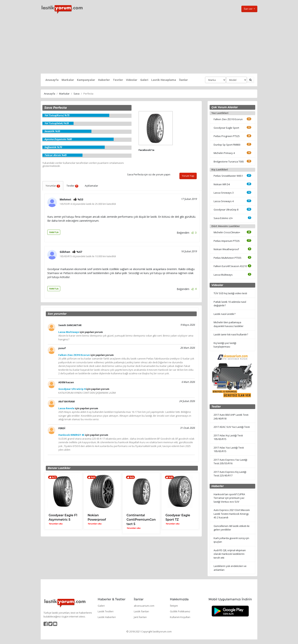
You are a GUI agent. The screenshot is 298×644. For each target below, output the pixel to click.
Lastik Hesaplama (164, 80)
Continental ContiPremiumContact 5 (141, 520)
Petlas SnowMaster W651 (228, 176)
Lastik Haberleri (107, 617)
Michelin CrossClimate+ (227, 232)
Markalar (68, 80)
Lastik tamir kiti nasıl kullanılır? (231, 334)
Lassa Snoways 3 (224, 193)
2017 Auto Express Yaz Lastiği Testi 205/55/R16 (230, 462)
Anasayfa (52, 80)
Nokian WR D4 (222, 184)
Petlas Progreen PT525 (227, 136)
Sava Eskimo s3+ (223, 218)
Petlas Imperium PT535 (227, 241)
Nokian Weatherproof (226, 249)
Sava (76, 94)
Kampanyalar (86, 80)
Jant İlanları (140, 617)
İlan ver (248, 9)
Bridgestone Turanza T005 (229, 162)
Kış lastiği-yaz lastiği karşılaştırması (225, 345)
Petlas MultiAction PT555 (227, 258)
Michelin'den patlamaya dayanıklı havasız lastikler (229, 324)
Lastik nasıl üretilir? (225, 314)
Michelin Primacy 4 (224, 153)
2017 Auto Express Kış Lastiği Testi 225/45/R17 (230, 474)
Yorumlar (53, 186)
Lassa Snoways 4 (224, 201)
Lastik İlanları (141, 611)
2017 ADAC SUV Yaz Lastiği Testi (232, 427)
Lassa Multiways (223, 275)
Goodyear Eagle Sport (226, 128)
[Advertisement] (149, 44)
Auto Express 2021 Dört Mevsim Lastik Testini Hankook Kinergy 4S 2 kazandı (232, 514)
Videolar (132, 80)
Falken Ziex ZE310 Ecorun (228, 119)
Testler (118, 80)
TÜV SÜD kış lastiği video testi (230, 293)
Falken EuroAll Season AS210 (230, 266)
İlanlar (183, 80)
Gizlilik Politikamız (180, 611)
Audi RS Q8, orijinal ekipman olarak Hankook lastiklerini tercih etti (230, 554)
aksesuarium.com (144, 606)
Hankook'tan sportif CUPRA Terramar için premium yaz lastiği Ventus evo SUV (229, 498)
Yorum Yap (188, 176)
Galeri (144, 80)
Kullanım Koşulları (180, 617)
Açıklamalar (91, 186)
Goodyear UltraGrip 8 (226, 210)
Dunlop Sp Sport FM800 (227, 145)
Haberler (104, 80)
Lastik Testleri (106, 611)
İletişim (174, 606)
